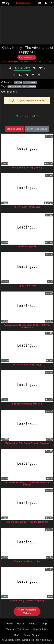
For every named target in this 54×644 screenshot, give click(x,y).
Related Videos (15, 129)
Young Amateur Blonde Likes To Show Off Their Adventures (27, 326)
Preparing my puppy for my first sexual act (27, 522)
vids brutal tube (29, 86)
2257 (16, 635)
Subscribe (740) (27, 57)
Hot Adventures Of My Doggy (27, 364)
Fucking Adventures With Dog (27, 404)
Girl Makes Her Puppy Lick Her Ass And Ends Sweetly (27, 484)
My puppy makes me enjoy (27, 561)
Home (10, 624)
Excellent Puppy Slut (27, 246)
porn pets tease (14, 86)
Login (45, 624)
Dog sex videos (30, 82)
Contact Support (32, 635)
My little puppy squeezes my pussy (27, 601)
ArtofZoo (18, 82)
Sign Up (33, 624)
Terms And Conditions (18, 629)
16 (42, 68)
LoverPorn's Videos (37, 129)
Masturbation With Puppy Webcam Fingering (27, 443)
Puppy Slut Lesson (27, 286)
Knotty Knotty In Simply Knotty (27, 168)
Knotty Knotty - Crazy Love (27, 207)
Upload (21, 624)
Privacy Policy (41, 629)
